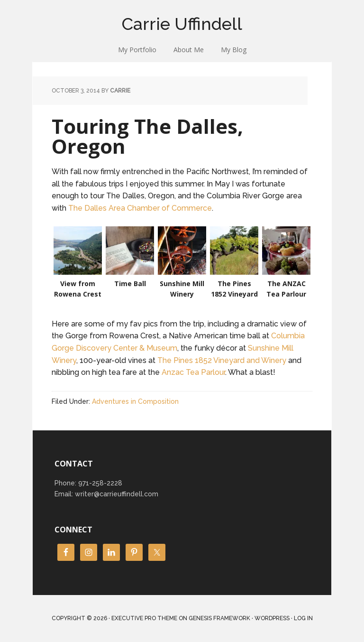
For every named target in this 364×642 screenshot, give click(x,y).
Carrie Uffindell (182, 24)
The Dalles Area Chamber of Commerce (140, 208)
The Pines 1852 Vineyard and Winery (222, 360)
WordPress (272, 618)
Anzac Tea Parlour (193, 372)
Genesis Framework (219, 618)
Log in (303, 618)
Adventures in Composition (135, 401)
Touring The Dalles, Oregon (147, 136)
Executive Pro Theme (144, 618)
